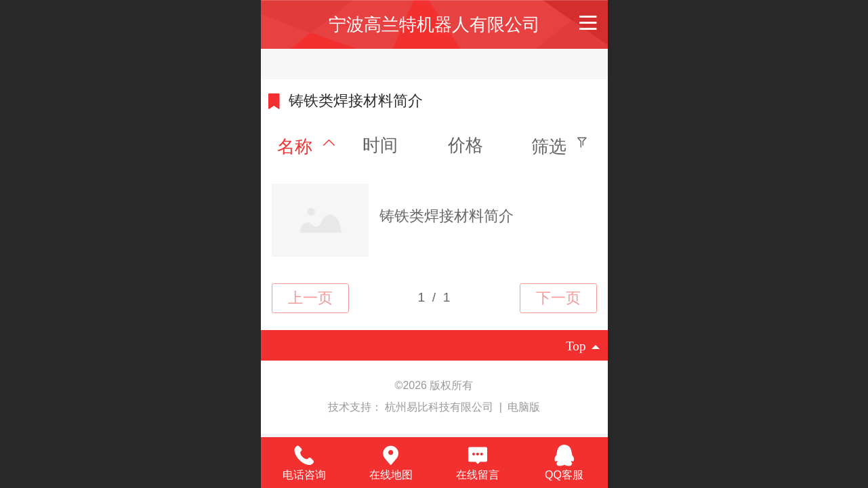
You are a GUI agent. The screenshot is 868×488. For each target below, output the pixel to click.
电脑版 (524, 407)
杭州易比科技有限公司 (440, 407)
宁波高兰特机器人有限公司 (434, 24)
